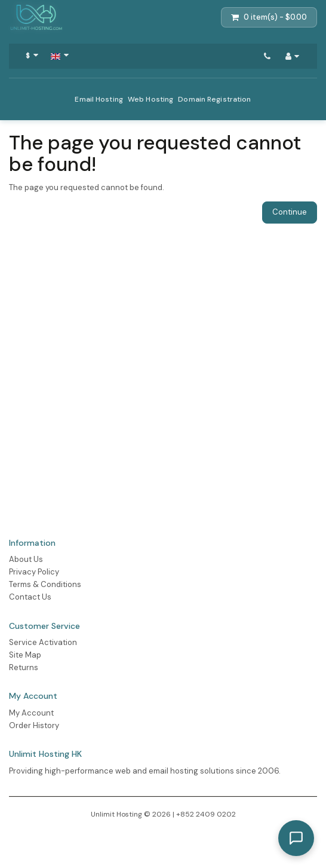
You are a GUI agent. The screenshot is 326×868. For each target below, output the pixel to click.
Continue (290, 212)
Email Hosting (99, 99)
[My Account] (292, 56)
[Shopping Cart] (269, 17)
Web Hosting (150, 99)
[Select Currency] (32, 56)
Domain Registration (214, 99)
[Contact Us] (267, 56)
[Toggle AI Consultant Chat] (296, 838)
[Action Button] (36, 17)
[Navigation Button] (60, 56)
